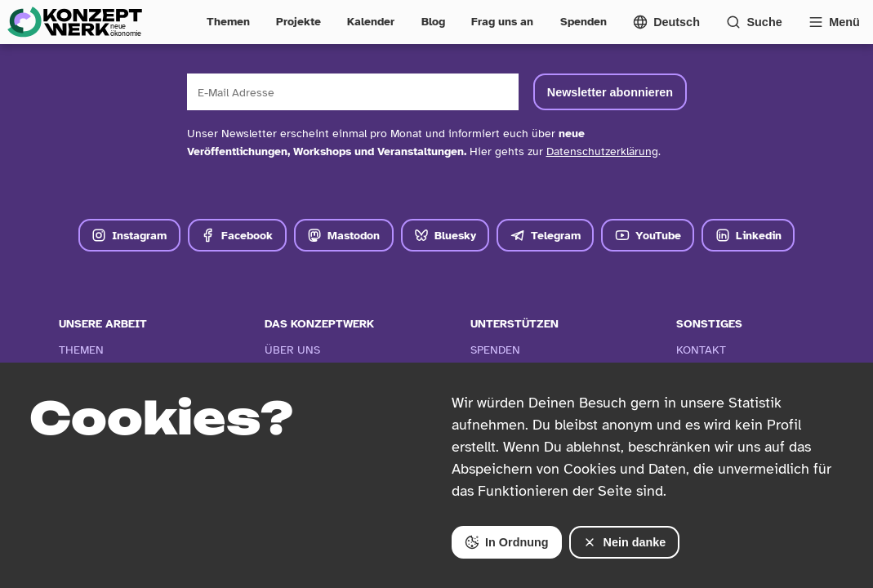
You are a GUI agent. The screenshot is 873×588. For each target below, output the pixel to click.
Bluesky (445, 235)
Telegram (546, 235)
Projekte (298, 21)
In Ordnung (507, 542)
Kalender (371, 21)
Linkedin (748, 235)
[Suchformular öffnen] (754, 22)
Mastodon (343, 235)
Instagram (129, 235)
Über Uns (292, 350)
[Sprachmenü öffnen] (666, 22)
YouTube (648, 235)
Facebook (237, 235)
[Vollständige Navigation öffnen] (834, 22)
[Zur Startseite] (74, 22)
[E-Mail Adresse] (353, 92)
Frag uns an (502, 21)
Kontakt (701, 350)
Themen (228, 21)
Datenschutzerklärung (602, 151)
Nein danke (624, 542)
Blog (433, 21)
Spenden (583, 21)
